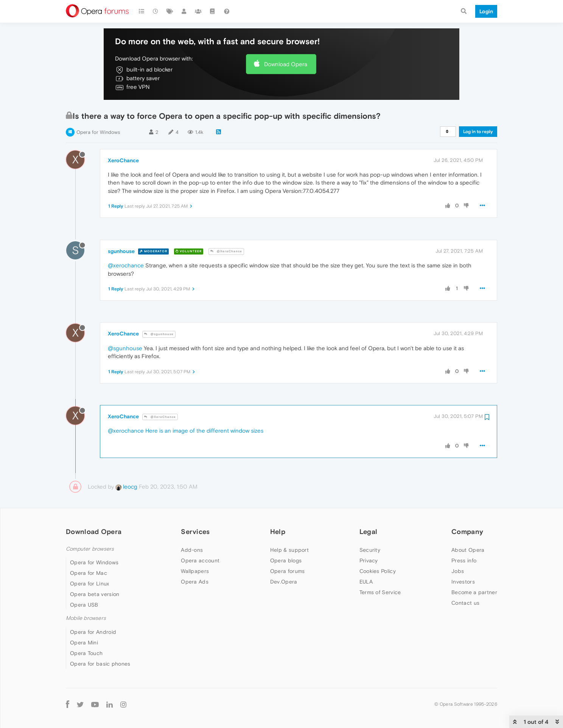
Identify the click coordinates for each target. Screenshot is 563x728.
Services (195, 532)
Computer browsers (90, 549)
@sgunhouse (159, 334)
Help (278, 532)
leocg (126, 487)
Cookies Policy (378, 571)
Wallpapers (195, 571)
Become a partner (474, 592)
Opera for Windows (98, 132)
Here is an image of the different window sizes (204, 431)
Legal (369, 532)
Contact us (465, 603)
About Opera (468, 550)
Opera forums (288, 571)
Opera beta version (95, 594)
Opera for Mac (89, 573)
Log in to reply (478, 132)
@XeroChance (226, 251)
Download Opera (286, 64)
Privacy (369, 560)
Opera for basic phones (100, 664)
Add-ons (192, 550)
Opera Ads (195, 582)
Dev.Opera (284, 582)
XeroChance (123, 160)
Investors (463, 582)
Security (370, 550)
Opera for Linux (90, 584)
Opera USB (84, 605)
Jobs (458, 571)
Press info (464, 560)
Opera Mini (84, 643)
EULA (366, 582)
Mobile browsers (86, 618)
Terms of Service (380, 592)
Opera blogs (286, 560)
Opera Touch (86, 653)
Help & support (289, 550)
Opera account (200, 560)
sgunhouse (121, 251)
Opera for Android (93, 632)
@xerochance (126, 265)
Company (467, 532)
